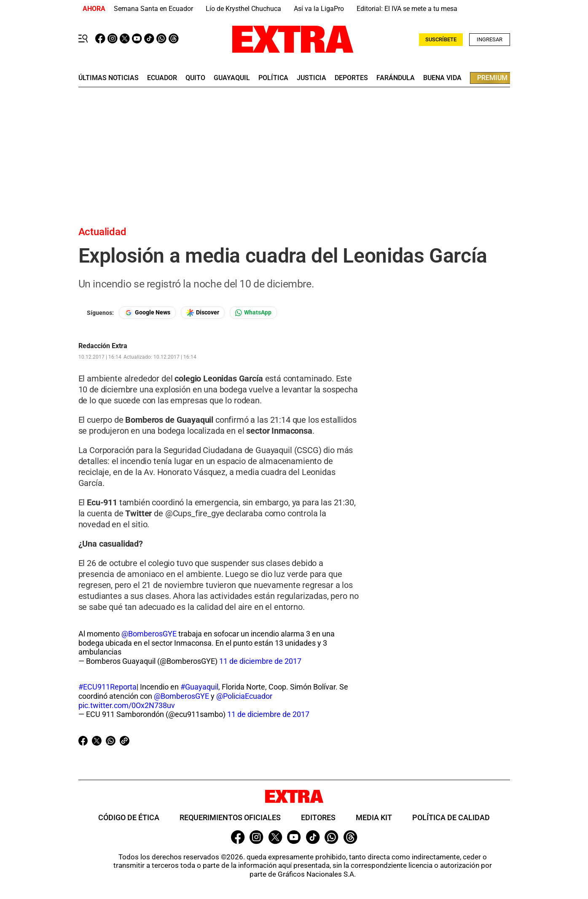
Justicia (311, 78)
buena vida (442, 78)
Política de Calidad (451, 817)
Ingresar (490, 39)
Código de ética (129, 817)
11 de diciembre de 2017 (260, 661)
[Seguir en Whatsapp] (253, 313)
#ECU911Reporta (107, 687)
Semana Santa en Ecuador (153, 9)
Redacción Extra (103, 346)
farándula (396, 78)
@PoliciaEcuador (244, 696)
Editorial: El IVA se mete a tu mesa (407, 9)
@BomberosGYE (149, 634)
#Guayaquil (199, 687)
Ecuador (162, 78)
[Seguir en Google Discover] (203, 313)
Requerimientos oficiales (230, 817)
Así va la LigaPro (319, 9)
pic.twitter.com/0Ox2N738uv (127, 705)
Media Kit (374, 817)
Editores (318, 817)
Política (273, 78)
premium (492, 78)
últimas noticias (109, 78)
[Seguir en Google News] (147, 313)
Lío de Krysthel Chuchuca (243, 9)
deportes (351, 78)
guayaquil (232, 78)
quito (195, 78)
